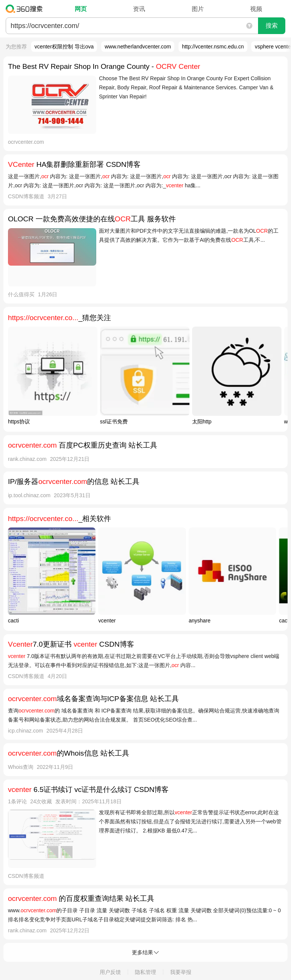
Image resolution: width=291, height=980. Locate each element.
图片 (198, 9)
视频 (256, 9)
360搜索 (26, 9)
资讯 (139, 9)
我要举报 (181, 972)
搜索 (272, 26)
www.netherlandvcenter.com (138, 47)
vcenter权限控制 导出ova (64, 47)
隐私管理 (145, 972)
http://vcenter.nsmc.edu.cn (213, 47)
